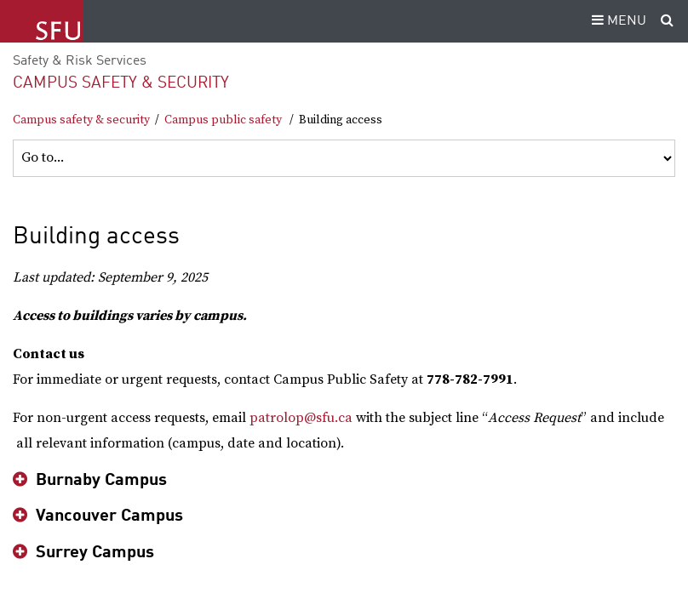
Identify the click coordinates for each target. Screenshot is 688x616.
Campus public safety (223, 120)
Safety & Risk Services (80, 61)
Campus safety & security (121, 83)
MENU (616, 21)
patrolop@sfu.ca (301, 418)
